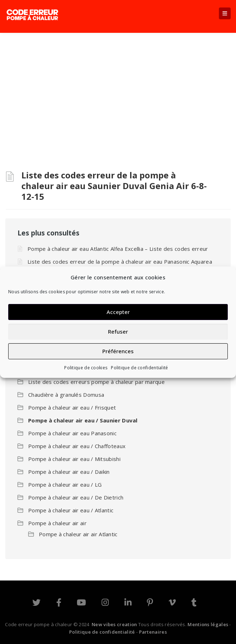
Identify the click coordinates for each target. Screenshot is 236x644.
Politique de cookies (86, 368)
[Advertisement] (118, 86)
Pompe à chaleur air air (57, 523)
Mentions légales (208, 624)
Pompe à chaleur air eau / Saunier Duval (83, 420)
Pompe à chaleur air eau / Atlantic (71, 510)
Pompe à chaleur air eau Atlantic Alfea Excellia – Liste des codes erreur (118, 249)
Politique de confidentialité (139, 368)
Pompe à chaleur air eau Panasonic (72, 433)
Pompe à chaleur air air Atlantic (78, 534)
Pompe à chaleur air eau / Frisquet (72, 407)
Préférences (118, 351)
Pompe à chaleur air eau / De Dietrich (76, 497)
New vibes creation (114, 624)
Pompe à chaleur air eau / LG (65, 485)
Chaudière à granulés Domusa (66, 395)
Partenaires (153, 632)
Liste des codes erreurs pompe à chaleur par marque (96, 382)
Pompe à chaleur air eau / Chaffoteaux (77, 446)
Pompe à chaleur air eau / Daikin (69, 472)
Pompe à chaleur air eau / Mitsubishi (74, 459)
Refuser (118, 331)
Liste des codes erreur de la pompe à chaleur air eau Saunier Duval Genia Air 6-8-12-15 (114, 186)
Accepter (118, 312)
